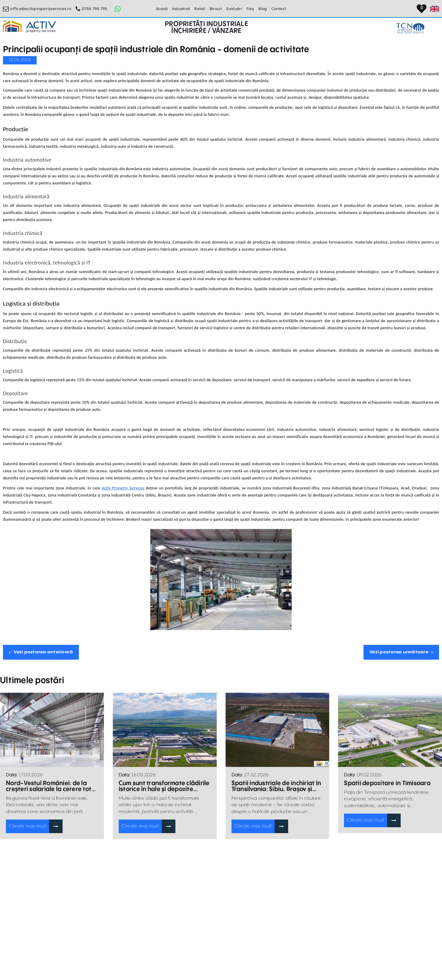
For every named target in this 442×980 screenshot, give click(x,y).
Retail (200, 9)
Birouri (216, 9)
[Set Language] (435, 9)
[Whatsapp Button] (118, 9)
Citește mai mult (28, 826)
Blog (263, 9)
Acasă (162, 9)
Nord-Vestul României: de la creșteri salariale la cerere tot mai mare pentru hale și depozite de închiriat (49, 786)
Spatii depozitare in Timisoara (387, 783)
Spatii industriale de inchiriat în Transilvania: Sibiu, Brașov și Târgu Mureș (276, 786)
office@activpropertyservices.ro (41, 9)
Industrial (181, 9)
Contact (279, 9)
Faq (250, 9)
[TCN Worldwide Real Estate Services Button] (410, 28)
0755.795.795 (94, 9)
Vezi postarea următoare (401, 652)
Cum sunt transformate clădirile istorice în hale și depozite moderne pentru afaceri (164, 786)
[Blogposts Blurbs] (52, 730)
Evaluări (234, 9)
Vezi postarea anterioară (41, 652)
